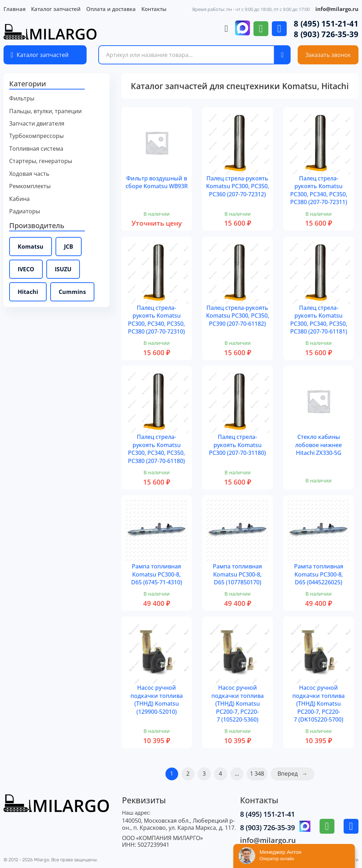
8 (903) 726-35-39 (326, 34)
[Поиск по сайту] (282, 55)
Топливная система (36, 149)
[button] (56, 84)
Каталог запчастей (56, 9)
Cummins (72, 292)
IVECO (26, 269)
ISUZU (63, 269)
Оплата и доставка (111, 9)
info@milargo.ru (337, 9)
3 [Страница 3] (204, 774)
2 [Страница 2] (188, 774)
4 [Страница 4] (220, 774)
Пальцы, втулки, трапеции (45, 111)
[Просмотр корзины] (226, 29)
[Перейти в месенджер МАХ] (243, 29)
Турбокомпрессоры (36, 136)
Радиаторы (25, 211)
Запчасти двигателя (37, 124)
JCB (69, 247)
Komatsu (31, 247)
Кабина (19, 199)
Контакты (154, 9)
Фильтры (22, 99)
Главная (14, 9)
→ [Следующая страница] (305, 774)
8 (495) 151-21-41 (326, 23)
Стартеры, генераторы (41, 161)
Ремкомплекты (30, 186)
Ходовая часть (29, 174)
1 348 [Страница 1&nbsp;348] (257, 774)
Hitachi (28, 292)
